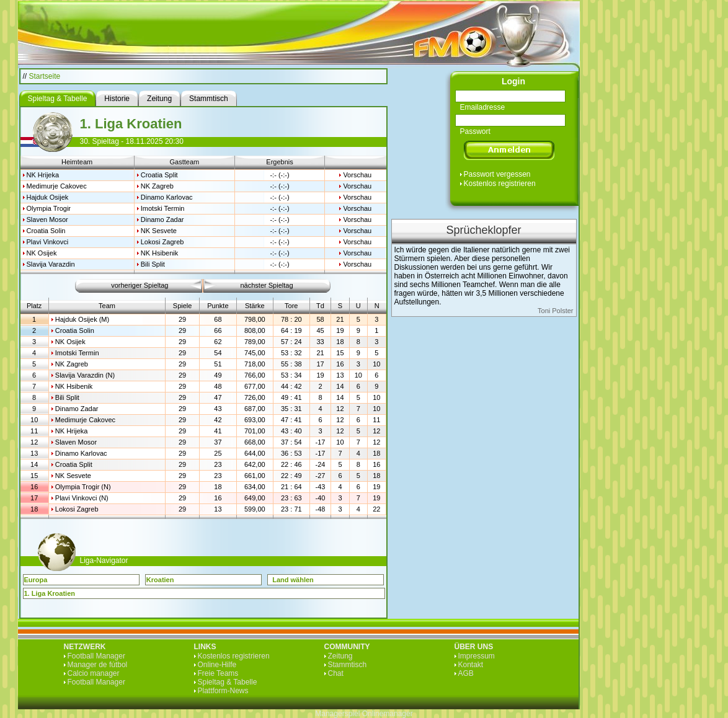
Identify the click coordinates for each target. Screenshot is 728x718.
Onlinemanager (388, 714)
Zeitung (340, 656)
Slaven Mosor (47, 219)
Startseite (45, 76)
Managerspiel (337, 714)
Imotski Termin (163, 208)
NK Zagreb (157, 186)
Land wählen (293, 580)
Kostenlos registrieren (500, 184)
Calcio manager (94, 673)
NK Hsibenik (160, 253)
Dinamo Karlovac (167, 197)
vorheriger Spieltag (140, 285)
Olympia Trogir (49, 208)
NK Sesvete (159, 231)
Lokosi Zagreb (162, 242)
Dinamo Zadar (162, 219)
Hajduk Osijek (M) (82, 319)
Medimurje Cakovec (57, 186)
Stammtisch (348, 665)
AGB (466, 673)
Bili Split (153, 264)
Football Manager (96, 656)
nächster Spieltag (267, 285)
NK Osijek (42, 253)
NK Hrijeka (43, 175)
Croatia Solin (46, 231)
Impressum (477, 656)
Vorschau (357, 175)
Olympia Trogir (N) (83, 487)
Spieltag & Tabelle (228, 682)
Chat (336, 673)
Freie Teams (218, 673)
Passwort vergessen (497, 174)
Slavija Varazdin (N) (85, 375)
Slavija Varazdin (51, 264)
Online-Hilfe (217, 665)
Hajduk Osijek (48, 197)
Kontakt (471, 665)
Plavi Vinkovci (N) (82, 498)
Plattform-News (223, 691)
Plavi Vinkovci (48, 242)
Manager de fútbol (98, 665)
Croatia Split (159, 175)
